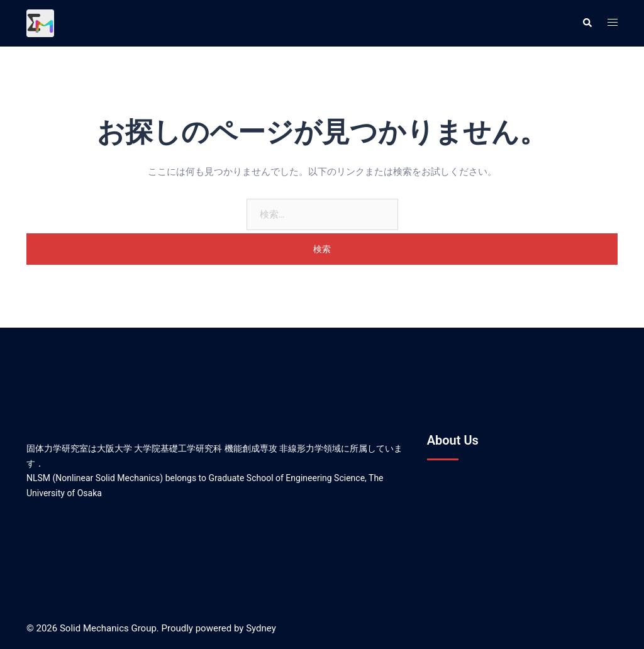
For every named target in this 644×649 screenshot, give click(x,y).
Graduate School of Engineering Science (287, 478)
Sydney (261, 628)
